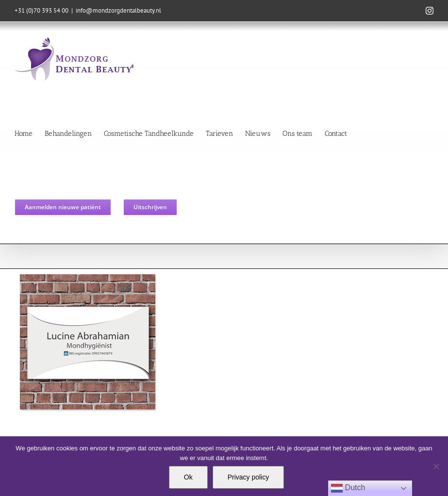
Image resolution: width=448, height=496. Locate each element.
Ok (188, 477)
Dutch (348, 488)
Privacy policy (249, 477)
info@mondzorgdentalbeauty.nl (118, 10)
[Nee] (436, 466)
